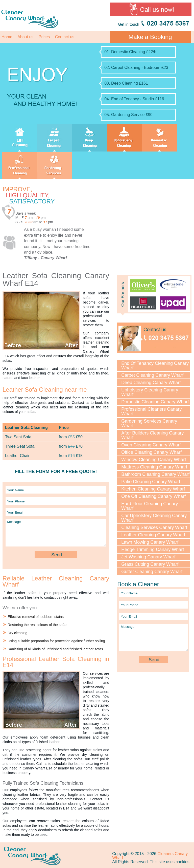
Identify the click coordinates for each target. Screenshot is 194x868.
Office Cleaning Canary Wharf (151, 452)
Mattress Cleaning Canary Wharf (154, 467)
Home (7, 37)
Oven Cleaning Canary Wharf (151, 445)
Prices (44, 37)
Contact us (65, 37)
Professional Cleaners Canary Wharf (151, 411)
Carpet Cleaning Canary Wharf (152, 375)
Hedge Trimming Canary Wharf (153, 550)
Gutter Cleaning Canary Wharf (152, 572)
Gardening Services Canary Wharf (149, 423)
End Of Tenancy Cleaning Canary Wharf (155, 366)
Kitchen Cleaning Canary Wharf (153, 489)
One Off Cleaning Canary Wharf (153, 496)
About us (25, 37)
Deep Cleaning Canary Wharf (151, 383)
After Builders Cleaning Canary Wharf (152, 435)
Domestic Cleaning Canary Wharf (155, 402)
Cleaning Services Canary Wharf (154, 527)
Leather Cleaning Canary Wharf (153, 535)
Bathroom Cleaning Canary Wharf (155, 474)
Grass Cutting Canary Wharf (150, 564)
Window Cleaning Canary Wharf (154, 460)
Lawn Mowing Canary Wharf (150, 542)
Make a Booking (150, 37)
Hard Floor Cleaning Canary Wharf (150, 506)
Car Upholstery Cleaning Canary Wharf (154, 518)
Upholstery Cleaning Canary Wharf (150, 392)
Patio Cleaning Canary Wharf (151, 482)
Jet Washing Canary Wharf (148, 557)
